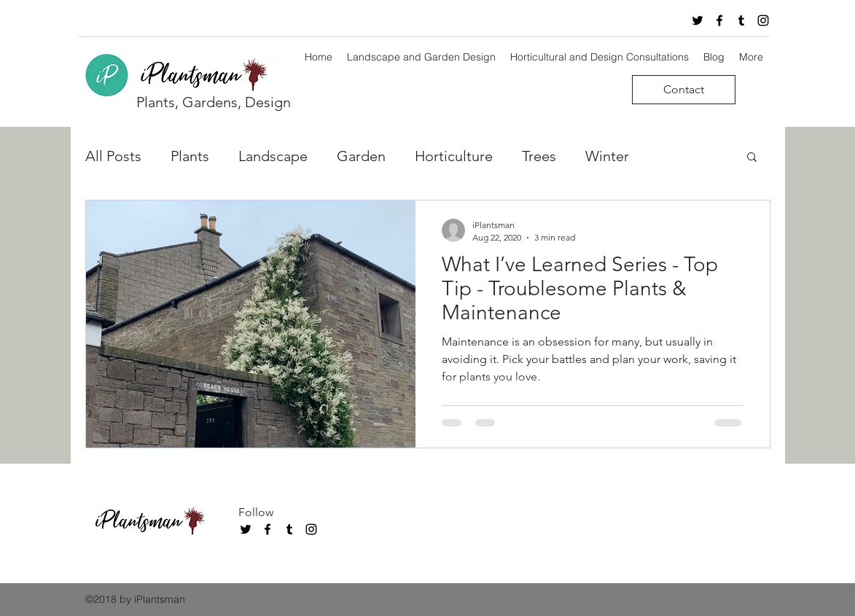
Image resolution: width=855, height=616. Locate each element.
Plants (190, 156)
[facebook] (719, 20)
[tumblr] (741, 20)
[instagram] (763, 20)
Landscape (273, 156)
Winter (607, 156)
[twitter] (698, 20)
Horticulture (454, 156)
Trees (539, 156)
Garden (361, 156)
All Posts (113, 156)
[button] (752, 158)
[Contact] (684, 90)
